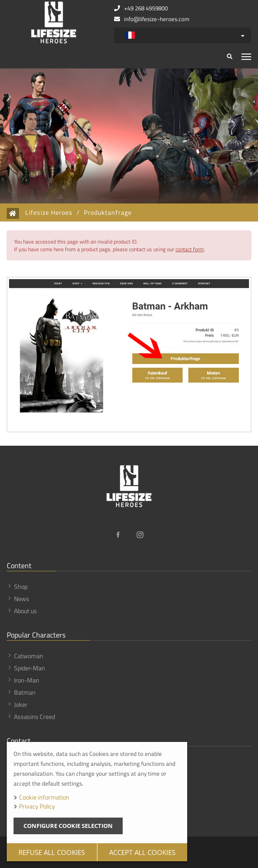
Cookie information (44, 797)
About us (25, 611)
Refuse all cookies (52, 852)
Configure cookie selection (68, 826)
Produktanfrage (108, 212)
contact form (190, 249)
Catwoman (29, 656)
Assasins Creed (35, 717)
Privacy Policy (37, 806)
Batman (25, 692)
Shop (21, 586)
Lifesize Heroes (49, 212)
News (22, 599)
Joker (21, 704)
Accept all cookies (142, 852)
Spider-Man (30, 668)
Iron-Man (27, 680)
